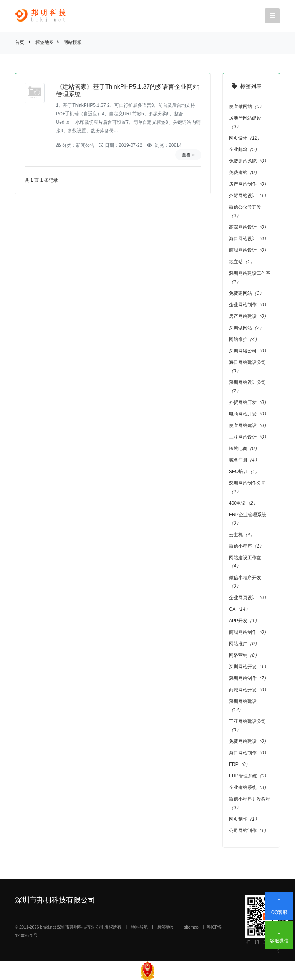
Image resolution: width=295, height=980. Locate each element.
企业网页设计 (249, 598)
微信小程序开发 (245, 582)
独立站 (242, 262)
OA (239, 609)
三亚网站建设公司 (247, 726)
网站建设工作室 (245, 562)
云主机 (242, 535)
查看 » (188, 155)
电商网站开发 (249, 414)
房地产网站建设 (245, 122)
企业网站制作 (249, 305)
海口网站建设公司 (247, 367)
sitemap (191, 927)
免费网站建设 (249, 741)
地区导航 (139, 927)
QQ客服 (279, 906)
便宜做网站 (246, 106)
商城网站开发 (249, 690)
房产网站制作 (249, 184)
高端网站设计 (249, 227)
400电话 (243, 503)
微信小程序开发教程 (250, 803)
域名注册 (244, 460)
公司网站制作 (249, 831)
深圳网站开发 (249, 667)
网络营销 (244, 655)
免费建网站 (246, 293)
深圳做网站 (246, 328)
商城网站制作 (249, 632)
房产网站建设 (249, 316)
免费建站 (244, 173)
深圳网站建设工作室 (250, 277)
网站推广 (244, 644)
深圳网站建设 (243, 706)
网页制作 (244, 819)
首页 (20, 42)
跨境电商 (244, 448)
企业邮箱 (244, 149)
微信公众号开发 (245, 211)
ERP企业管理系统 (248, 519)
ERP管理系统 (249, 776)
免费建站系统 (249, 161)
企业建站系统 (249, 787)
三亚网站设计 (249, 437)
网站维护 (244, 339)
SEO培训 (244, 472)
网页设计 (245, 138)
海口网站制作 (249, 753)
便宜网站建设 (249, 425)
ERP (239, 764)
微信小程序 (246, 546)
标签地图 (45, 42)
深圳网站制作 (249, 678)
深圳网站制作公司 (247, 487)
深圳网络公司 (249, 351)
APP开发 (244, 621)
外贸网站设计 (249, 196)
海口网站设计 (249, 239)
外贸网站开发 (249, 402)
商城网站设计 (249, 250)
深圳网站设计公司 (247, 387)
